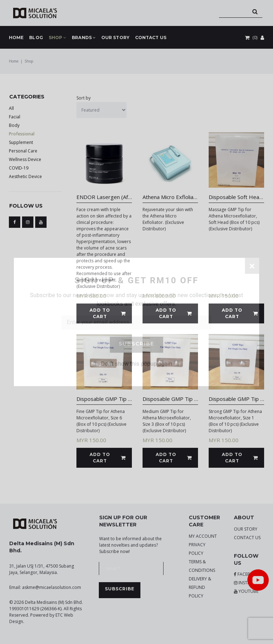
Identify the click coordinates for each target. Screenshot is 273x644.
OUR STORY (115, 37)
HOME (16, 37)
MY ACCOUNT (203, 536)
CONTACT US (151, 37)
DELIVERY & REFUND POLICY (200, 587)
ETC (59, 615)
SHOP (58, 38)
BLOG (36, 37)
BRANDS (84, 38)
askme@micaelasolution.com (52, 587)
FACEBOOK (247, 574)
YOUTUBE (246, 591)
